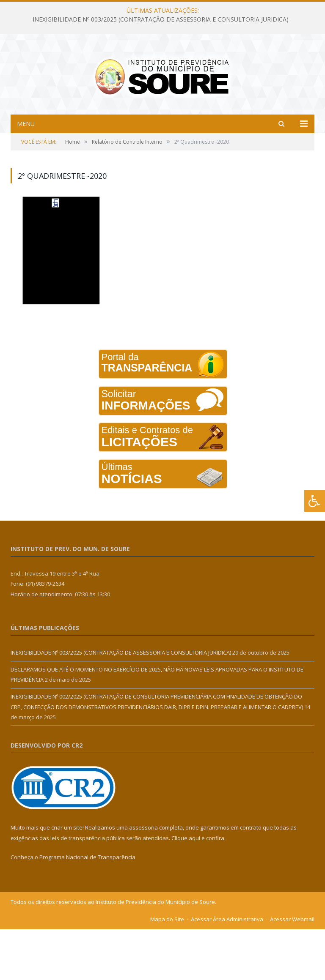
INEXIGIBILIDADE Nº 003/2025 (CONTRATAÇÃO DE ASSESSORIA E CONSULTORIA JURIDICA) (161, 19)
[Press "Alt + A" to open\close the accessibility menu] (315, 501)
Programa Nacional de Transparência (87, 908)
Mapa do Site (167, 970)
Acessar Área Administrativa (227, 970)
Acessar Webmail (292, 970)
